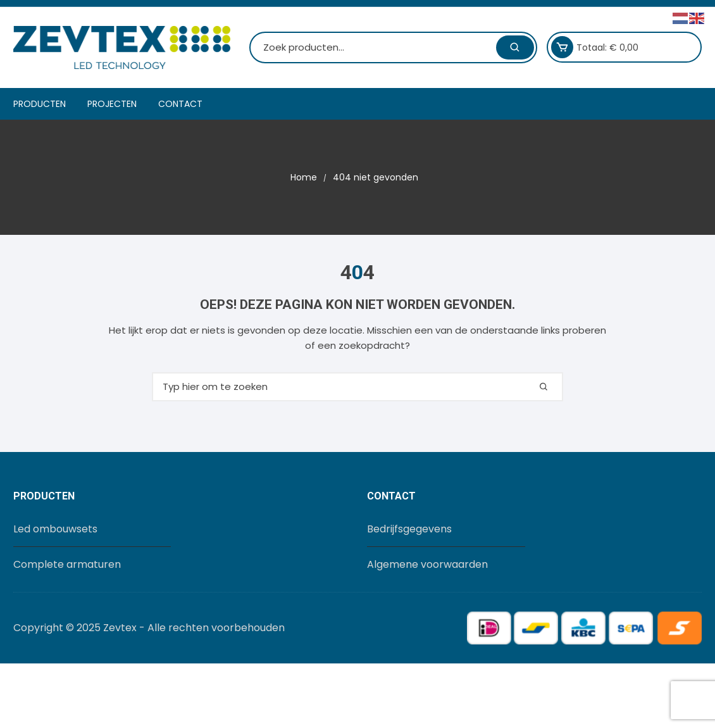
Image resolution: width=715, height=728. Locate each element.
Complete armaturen (67, 564)
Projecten (112, 104)
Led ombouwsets (55, 529)
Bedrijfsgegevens (409, 529)
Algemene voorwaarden (427, 564)
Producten (40, 104)
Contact (180, 104)
